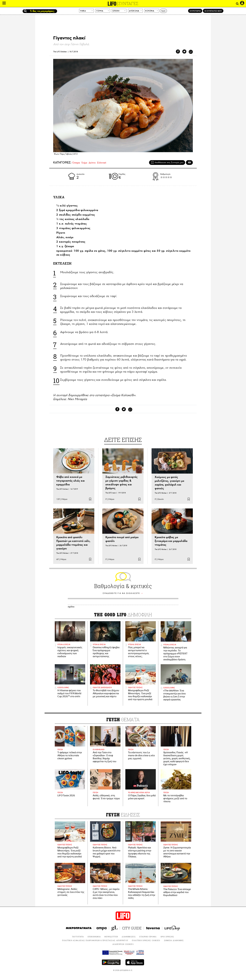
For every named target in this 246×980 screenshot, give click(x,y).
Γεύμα (84, 163)
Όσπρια (76, 163)
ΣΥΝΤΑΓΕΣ (128, 4)
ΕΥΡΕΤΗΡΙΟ (195, 11)
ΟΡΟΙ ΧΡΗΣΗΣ (167, 937)
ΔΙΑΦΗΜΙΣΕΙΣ (129, 937)
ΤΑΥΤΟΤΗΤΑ (78, 937)
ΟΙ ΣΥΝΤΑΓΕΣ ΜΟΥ (213, 11)
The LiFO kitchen (60, 52)
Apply (163, 11)
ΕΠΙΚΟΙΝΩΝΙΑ (94, 937)
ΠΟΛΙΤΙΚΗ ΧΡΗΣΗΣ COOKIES (146, 940)
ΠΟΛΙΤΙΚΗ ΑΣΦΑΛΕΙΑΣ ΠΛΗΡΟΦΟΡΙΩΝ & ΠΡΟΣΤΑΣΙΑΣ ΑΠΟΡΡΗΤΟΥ (95, 940)
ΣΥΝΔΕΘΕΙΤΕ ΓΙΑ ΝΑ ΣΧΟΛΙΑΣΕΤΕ (121, 593)
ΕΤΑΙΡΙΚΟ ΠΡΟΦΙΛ (148, 937)
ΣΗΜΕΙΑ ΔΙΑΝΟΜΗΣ (174, 940)
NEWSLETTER (111, 937)
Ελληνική (102, 163)
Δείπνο (92, 163)
